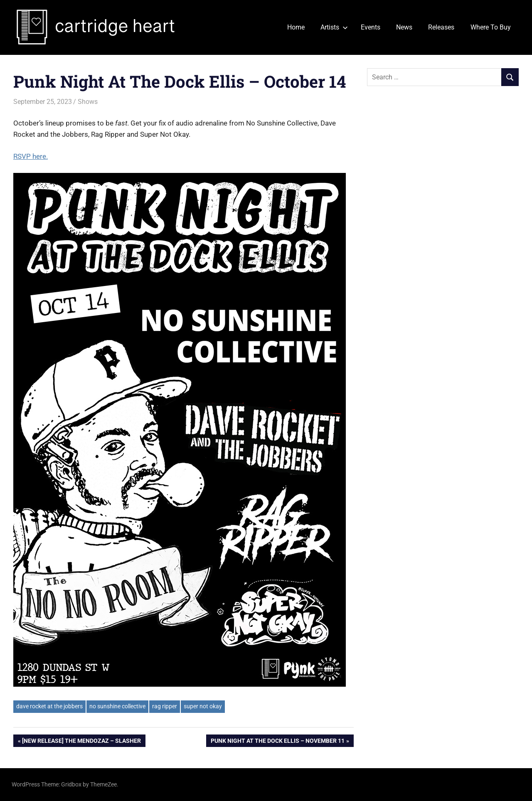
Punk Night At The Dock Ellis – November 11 (277, 742)
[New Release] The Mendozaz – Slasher (81, 742)
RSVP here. (31, 156)
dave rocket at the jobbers (49, 706)
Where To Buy (491, 27)
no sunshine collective (117, 706)
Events (371, 27)
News (404, 27)
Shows (88, 102)
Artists (334, 27)
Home (296, 27)
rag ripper (165, 706)
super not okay (203, 706)
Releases (441, 27)
